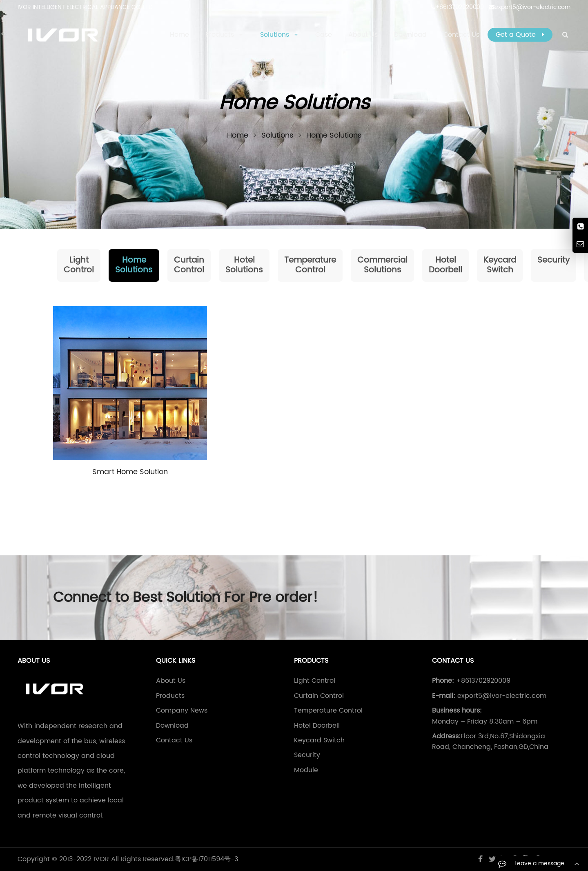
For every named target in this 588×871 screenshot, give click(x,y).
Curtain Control (189, 265)
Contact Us (174, 740)
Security (553, 260)
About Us (171, 681)
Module (306, 770)
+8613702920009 (457, 7)
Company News (182, 711)
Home (179, 35)
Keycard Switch (500, 265)
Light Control (79, 265)
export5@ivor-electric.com (530, 7)
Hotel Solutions (244, 265)
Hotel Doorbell (445, 265)
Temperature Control (310, 265)
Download (172, 726)
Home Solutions (134, 265)
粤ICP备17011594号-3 (206, 859)
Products (170, 696)
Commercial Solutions (382, 265)
